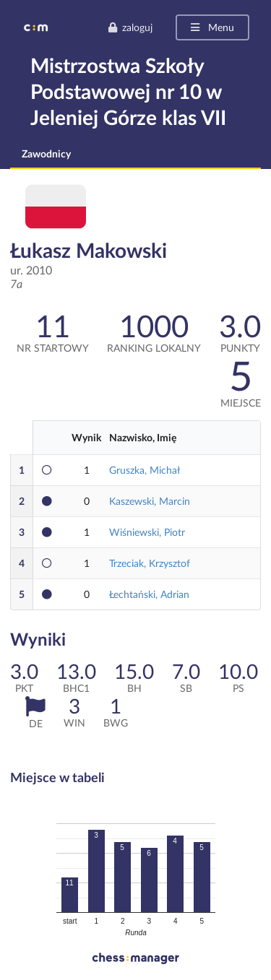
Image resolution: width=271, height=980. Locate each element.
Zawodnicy (46, 153)
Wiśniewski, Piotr (147, 532)
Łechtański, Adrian (149, 594)
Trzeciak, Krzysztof (150, 563)
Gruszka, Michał (145, 470)
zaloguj (130, 27)
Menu (211, 27)
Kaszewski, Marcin (150, 501)
